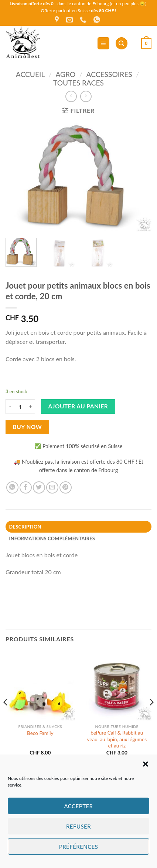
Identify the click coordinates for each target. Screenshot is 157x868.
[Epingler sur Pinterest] (66, 487)
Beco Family (40, 733)
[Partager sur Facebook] (26, 487)
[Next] (151, 717)
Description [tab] (25, 527)
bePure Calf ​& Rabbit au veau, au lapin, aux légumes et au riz (117, 739)
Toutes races (78, 83)
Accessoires (109, 74)
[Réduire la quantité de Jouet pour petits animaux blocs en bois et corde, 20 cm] (10, 407)
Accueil (30, 74)
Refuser (78, 826)
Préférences (79, 847)
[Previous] (6, 717)
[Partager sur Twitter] (39, 487)
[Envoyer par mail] (52, 487)
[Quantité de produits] (20, 407)
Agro (65, 74)
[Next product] (71, 96)
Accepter (78, 806)
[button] (146, 764)
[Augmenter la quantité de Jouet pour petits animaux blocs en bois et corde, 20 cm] (31, 407)
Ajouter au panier (78, 406)
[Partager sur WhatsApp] (12, 487)
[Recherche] (122, 43)
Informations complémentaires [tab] (52, 538)
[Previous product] (86, 96)
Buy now (28, 427)
